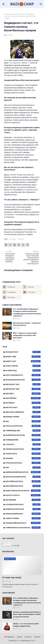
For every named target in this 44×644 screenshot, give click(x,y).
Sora (18, 641)
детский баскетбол (23, 481)
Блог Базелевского (23, 375)
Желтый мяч (23, 398)
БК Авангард (23, 370)
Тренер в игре (23, 454)
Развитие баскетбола (23, 435)
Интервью (13, 239)
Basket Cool (23, 361)
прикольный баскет (23, 514)
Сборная (21, 14)
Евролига (23, 394)
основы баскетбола (23, 504)
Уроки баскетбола (23, 463)
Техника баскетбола (23, 449)
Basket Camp (23, 357)
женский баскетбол (23, 486)
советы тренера (23, 518)
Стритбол (23, 444)
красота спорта (23, 495)
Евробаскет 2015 (23, 384)
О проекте (28, 637)
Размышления (23, 440)
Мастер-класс (23, 407)
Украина (23, 458)
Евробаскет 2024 (23, 389)
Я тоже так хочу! (12, 577)
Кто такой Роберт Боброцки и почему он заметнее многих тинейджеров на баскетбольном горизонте (27, 312)
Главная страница (10, 14)
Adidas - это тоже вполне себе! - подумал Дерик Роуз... (26, 625)
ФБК (23, 467)
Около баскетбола (23, 426)
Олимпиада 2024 (23, 431)
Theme (33, 641)
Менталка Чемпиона (23, 412)
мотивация (23, 500)
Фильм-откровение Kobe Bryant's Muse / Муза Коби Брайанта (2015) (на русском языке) (27, 614)
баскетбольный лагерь (23, 477)
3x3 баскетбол (23, 352)
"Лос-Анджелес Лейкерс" (18, 63)
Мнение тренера (23, 417)
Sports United (23, 366)
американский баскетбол (23, 472)
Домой (19, 637)
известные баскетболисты (23, 491)
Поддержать (10, 637)
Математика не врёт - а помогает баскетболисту (27, 324)
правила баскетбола (23, 509)
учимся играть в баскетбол (23, 528)
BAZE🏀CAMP (22, 4)
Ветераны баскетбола (23, 380)
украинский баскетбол (23, 523)
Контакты (37, 637)
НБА (23, 421)
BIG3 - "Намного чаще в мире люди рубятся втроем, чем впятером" (25, 335)
